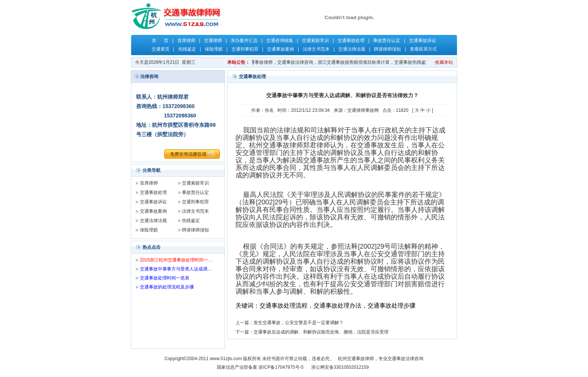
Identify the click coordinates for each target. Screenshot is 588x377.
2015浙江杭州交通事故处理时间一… (176, 260)
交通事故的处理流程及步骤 (167, 287)
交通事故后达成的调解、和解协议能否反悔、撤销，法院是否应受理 (321, 332)
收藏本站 (444, 62)
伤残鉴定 (187, 49)
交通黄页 (160, 49)
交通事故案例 (280, 49)
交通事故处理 (351, 41)
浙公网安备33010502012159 (340, 367)
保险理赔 (214, 49)
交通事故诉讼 (423, 41)
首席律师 (186, 41)
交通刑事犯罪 (245, 49)
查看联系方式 (423, 49)
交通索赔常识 (315, 41)
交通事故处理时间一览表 (165, 278)
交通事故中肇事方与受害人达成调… (176, 269)
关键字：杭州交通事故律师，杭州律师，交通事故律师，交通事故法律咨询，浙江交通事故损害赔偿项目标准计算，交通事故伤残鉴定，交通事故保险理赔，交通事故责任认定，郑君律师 (351, 62)
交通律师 (213, 41)
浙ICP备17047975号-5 (281, 367)
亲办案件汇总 (244, 41)
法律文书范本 (316, 49)
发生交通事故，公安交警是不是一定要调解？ (298, 323)
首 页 (160, 41)
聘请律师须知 (387, 49)
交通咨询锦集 (280, 41)
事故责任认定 (387, 41)
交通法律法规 (352, 49)
